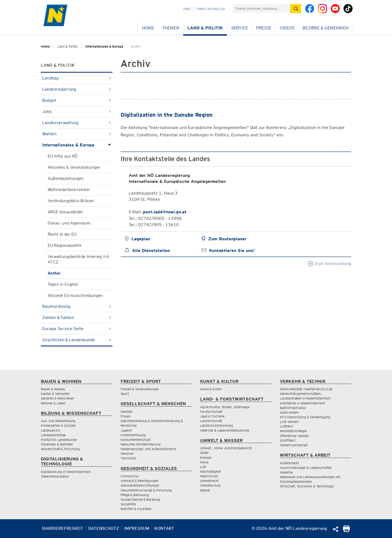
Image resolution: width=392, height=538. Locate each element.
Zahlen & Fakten (77, 317)
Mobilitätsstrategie (293, 431)
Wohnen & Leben (53, 403)
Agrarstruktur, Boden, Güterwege (225, 407)
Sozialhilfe (128, 504)
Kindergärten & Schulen (58, 425)
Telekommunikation (55, 476)
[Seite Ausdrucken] (346, 531)
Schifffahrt (288, 440)
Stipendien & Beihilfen (57, 444)
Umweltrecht (209, 481)
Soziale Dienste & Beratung (140, 499)
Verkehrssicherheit (294, 445)
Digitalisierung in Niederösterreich (66, 472)
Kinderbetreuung (133, 435)
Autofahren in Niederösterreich (303, 403)
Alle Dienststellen (151, 250)
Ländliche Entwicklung (217, 425)
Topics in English (211, 9)
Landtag (77, 78)
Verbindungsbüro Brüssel (71, 201)
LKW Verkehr (289, 422)
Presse (264, 28)
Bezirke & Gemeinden (326, 28)
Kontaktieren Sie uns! (232, 250)
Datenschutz (104, 528)
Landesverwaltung (77, 123)
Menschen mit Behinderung (141, 444)
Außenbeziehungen (66, 179)
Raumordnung (77, 306)
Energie (206, 458)
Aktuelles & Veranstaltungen (74, 167)
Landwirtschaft (211, 421)
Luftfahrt (286, 426)
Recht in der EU (62, 234)
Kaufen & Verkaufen (55, 394)
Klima (204, 462)
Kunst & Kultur (211, 389)
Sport (125, 394)
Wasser (205, 490)
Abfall (204, 453)
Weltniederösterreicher (69, 190)
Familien (127, 412)
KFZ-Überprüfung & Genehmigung (305, 417)
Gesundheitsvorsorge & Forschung (146, 490)
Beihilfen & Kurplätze (136, 509)
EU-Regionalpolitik (65, 245)
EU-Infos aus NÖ (63, 156)
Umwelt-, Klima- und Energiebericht (226, 448)
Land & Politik (205, 28)
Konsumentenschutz (136, 440)
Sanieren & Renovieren (57, 398)
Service (240, 28)
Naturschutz (209, 476)
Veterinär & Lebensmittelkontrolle (225, 430)
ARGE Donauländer (65, 212)
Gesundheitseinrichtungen (140, 485)
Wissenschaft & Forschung (60, 449)
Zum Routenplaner (227, 239)
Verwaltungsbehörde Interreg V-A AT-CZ (78, 259)
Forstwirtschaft (211, 412)
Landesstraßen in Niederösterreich (305, 398)
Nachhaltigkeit (210, 471)
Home (148, 28)
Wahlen (77, 134)
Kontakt (164, 528)
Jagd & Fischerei (212, 416)
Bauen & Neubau (53, 389)
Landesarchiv (51, 430)
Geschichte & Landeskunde (77, 340)
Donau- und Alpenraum (69, 223)
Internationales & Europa (104, 46)
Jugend (126, 430)
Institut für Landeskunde (59, 440)
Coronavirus (130, 476)
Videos (287, 28)
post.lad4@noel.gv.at (165, 212)
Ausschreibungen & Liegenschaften (306, 468)
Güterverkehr (290, 412)
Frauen (126, 416)
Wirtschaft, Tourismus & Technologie (307, 486)
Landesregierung (77, 89)
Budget (77, 100)
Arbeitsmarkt (289, 463)
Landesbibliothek (53, 435)
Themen (171, 28)
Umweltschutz (210, 485)
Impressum (137, 528)
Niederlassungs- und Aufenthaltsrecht (148, 449)
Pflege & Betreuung (135, 495)
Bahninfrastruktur (293, 408)
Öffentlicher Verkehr (295, 436)
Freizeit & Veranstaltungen (140, 389)
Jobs (186, 9)
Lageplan (141, 239)
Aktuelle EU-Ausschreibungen (75, 296)
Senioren (127, 454)
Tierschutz (128, 458)
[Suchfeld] (262, 9)
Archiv (54, 273)
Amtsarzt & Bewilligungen (140, 481)
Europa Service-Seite (77, 329)
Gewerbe (286, 472)
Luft (203, 467)
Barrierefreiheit (63, 528)
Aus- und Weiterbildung (58, 421)
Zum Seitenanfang (330, 264)
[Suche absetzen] (296, 9)
